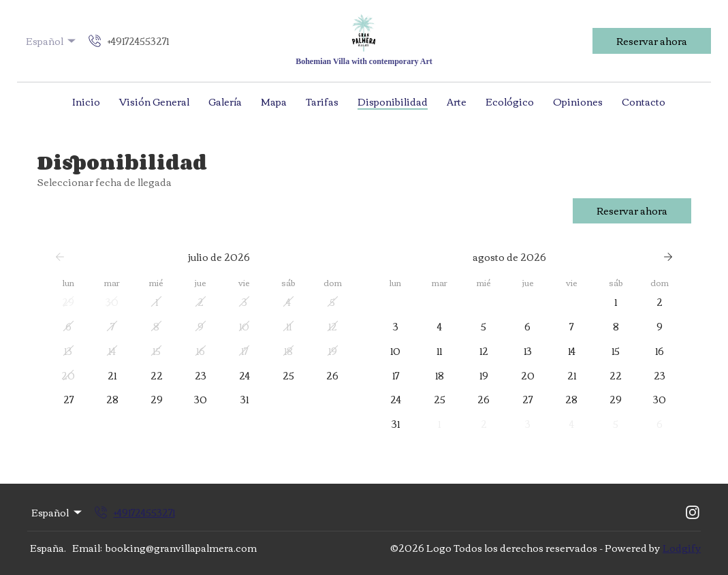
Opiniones (578, 102)
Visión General (154, 102)
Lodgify (682, 548)
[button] (68, 302)
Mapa (274, 102)
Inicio (86, 102)
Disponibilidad (393, 102)
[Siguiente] (668, 257)
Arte (457, 102)
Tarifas (322, 102)
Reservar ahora (652, 41)
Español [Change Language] (52, 41)
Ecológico (510, 102)
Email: (87, 548)
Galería (225, 102)
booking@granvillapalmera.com (181, 548)
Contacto (644, 102)
